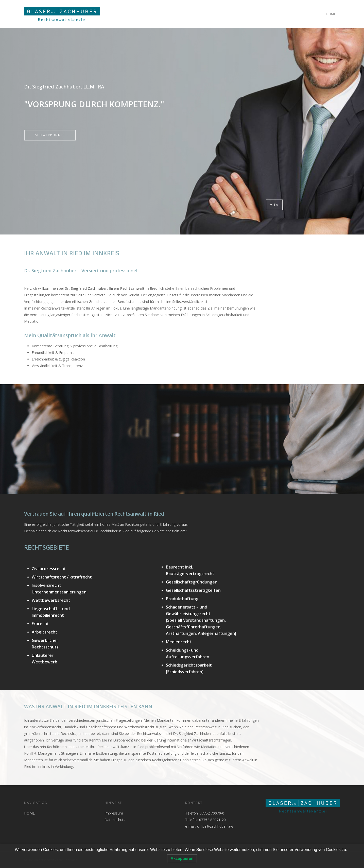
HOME (331, 14)
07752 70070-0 (211, 813)
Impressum (114, 813)
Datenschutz (115, 820)
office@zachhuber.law (215, 826)
